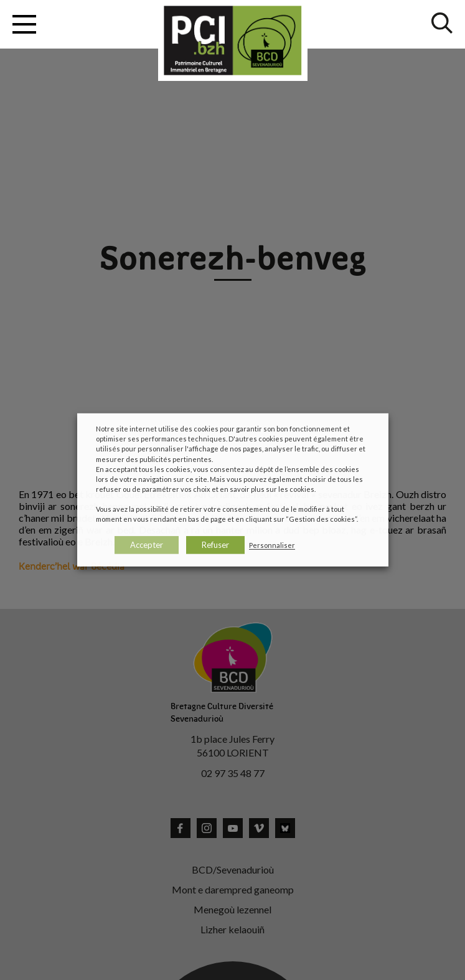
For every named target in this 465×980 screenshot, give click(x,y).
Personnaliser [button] (272, 545)
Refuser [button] (215, 545)
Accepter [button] (147, 545)
